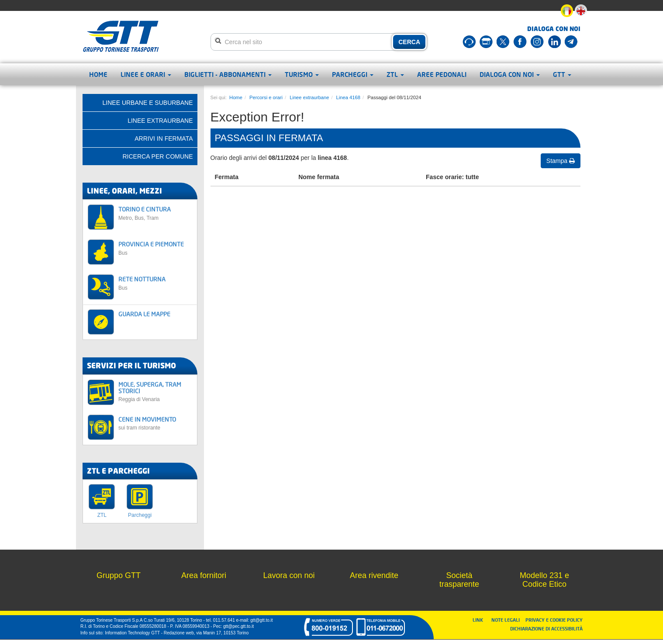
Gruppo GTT (119, 575)
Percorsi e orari (266, 97)
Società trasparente (459, 580)
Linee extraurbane (309, 97)
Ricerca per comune (157, 156)
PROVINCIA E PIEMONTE (155, 248)
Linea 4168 (348, 97)
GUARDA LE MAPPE (144, 314)
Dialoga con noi (510, 74)
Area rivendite (374, 575)
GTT (562, 74)
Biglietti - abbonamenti (228, 74)
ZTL (395, 74)
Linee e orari (146, 74)
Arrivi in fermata (164, 138)
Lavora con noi (289, 575)
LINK (480, 620)
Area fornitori (204, 575)
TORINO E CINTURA (155, 213)
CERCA (409, 42)
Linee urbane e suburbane (148, 103)
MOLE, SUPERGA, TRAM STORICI (155, 392)
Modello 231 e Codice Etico (544, 580)
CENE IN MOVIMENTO (155, 423)
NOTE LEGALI (508, 620)
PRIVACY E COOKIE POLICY (554, 620)
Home (98, 74)
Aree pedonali (442, 74)
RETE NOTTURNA (155, 283)
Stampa (561, 161)
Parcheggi (353, 74)
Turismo (302, 74)
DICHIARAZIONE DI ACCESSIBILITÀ (546, 628)
